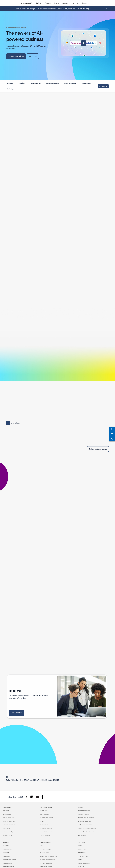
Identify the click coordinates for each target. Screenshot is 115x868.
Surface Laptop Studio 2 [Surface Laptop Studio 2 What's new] (9, 818)
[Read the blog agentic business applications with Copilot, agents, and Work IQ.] (85, 9)
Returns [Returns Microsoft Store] (42, 821)
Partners (75, 3)
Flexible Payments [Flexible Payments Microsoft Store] (45, 835)
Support (85, 3)
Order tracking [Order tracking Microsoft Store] (44, 825)
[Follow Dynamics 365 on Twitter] (27, 797)
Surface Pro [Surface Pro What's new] (6, 811)
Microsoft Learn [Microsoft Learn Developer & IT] (44, 853)
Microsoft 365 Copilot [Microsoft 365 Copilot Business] (8, 867)
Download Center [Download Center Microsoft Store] (45, 814)
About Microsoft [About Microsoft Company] (82, 849)
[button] (84, 43)
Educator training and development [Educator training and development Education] (87, 828)
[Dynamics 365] (27, 3)
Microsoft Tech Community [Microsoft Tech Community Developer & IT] (47, 860)
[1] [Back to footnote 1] (7, 777)
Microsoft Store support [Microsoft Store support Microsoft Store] (46, 818)
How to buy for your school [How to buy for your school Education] (85, 825)
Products (48, 3)
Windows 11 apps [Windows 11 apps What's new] (7, 835)
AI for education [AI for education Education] (82, 835)
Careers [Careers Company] (80, 845)
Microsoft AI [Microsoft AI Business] (6, 845)
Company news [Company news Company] (82, 853)
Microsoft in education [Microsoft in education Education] (84, 811)
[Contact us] (112, 434)
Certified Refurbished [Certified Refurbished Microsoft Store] (46, 828)
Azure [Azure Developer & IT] (42, 845)
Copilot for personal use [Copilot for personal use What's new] (9, 825)
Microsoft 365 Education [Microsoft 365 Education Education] (84, 821)
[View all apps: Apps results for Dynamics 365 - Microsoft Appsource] (13, 423)
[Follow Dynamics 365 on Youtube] (37, 797)
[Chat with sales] (112, 429)
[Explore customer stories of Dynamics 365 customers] (98, 449)
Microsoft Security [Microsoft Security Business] (8, 849)
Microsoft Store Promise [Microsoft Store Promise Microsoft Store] (47, 832)
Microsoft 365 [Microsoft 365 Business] (6, 856)
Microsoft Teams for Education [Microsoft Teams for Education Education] (86, 818)
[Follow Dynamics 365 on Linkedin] (32, 797)
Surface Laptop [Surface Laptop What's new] (7, 814)
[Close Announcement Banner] (106, 9)
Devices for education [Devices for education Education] (83, 814)
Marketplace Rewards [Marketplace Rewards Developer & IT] (46, 867)
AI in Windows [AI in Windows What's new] (6, 828)
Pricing (57, 3)
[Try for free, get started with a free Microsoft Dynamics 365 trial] (33, 56)
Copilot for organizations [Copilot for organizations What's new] (9, 821)
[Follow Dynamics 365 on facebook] (42, 797)
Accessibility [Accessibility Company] (81, 867)
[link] (10, 84)
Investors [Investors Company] (80, 860)
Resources (65, 3)
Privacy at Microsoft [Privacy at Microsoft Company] (83, 856)
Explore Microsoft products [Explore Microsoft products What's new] (10, 832)
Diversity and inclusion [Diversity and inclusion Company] (84, 863)
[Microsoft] (10, 3)
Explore (38, 3)
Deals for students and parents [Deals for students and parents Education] (86, 832)
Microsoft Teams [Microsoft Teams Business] (7, 863)
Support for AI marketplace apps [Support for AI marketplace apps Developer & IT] (49, 856)
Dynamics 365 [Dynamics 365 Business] (6, 853)
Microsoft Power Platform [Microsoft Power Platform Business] (9, 860)
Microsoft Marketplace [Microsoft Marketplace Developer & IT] (46, 863)
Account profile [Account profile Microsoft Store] (44, 811)
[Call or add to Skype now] (112, 439)
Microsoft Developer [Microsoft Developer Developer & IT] (46, 849)
